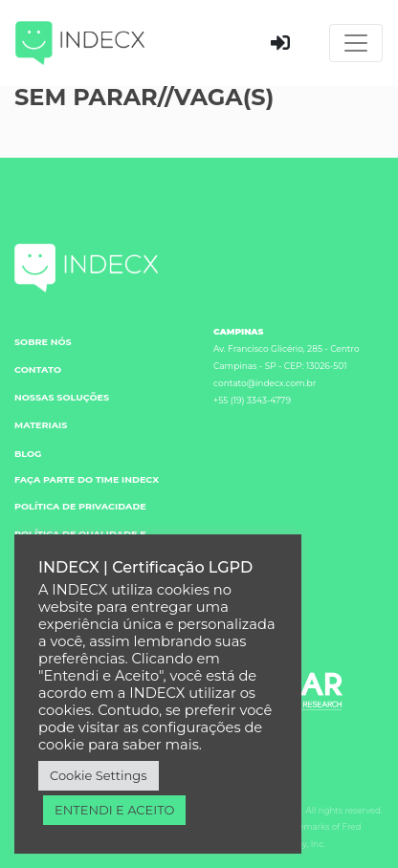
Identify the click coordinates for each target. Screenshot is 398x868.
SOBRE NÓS (43, 342)
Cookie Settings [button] (99, 775)
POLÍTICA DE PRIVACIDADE (80, 506)
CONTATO (38, 369)
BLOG (28, 454)
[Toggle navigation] (356, 43)
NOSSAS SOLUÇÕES (62, 397)
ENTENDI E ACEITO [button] (114, 810)
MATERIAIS (41, 425)
